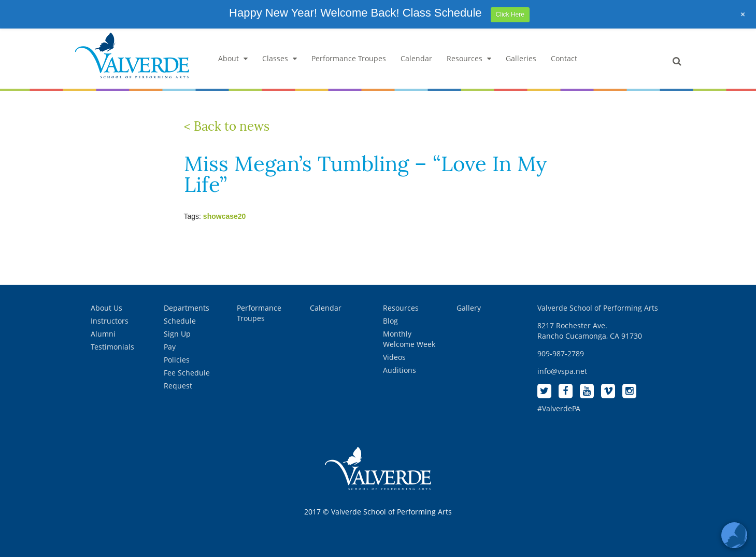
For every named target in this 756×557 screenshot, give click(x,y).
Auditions (400, 370)
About (233, 58)
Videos (394, 357)
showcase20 (225, 216)
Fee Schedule (187, 373)
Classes (280, 58)
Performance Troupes (349, 58)
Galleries (521, 58)
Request (178, 386)
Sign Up (177, 334)
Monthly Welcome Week (409, 339)
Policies (177, 360)
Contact (564, 58)
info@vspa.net (562, 371)
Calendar (416, 58)
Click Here (510, 15)
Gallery (469, 308)
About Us (106, 308)
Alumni (103, 334)
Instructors (110, 321)
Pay (170, 347)
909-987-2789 (561, 353)
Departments (187, 308)
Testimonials (112, 347)
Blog (390, 321)
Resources (469, 58)
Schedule (180, 321)
